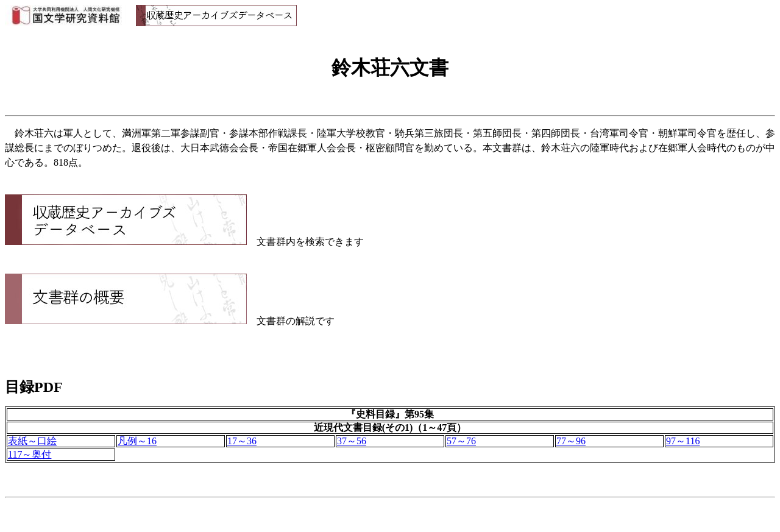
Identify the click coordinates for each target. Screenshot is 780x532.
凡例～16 (137, 441)
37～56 (352, 441)
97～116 (683, 441)
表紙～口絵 (32, 441)
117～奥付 (30, 454)
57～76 (461, 441)
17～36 (242, 441)
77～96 (571, 441)
